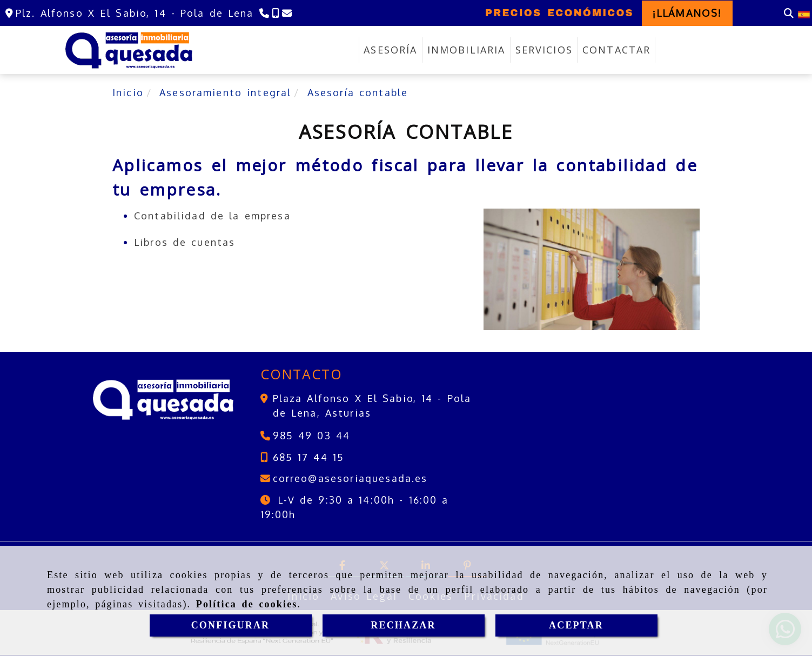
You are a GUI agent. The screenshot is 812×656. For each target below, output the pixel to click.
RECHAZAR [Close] (403, 625)
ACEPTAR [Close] (576, 625)
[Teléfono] (263, 13)
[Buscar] (789, 13)
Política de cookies (247, 604)
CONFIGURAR (231, 625)
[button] (687, 13)
